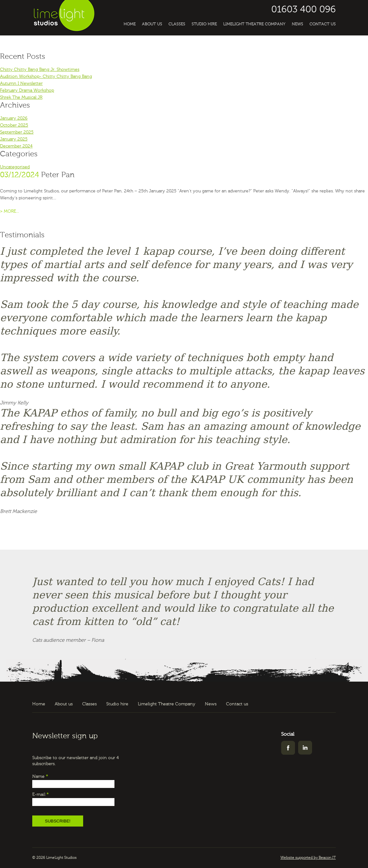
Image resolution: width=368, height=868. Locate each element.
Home (130, 24)
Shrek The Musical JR (21, 97)
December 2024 (16, 146)
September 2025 (17, 132)
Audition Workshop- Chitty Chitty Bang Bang (46, 77)
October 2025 (14, 125)
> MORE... (9, 211)
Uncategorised (15, 167)
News (297, 24)
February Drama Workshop (27, 91)
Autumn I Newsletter (21, 84)
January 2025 (14, 139)
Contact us (323, 24)
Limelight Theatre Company (254, 24)
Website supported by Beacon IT (308, 858)
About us (152, 24)
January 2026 (14, 118)
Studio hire (204, 24)
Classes (177, 24)
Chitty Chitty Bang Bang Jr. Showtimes (40, 70)
